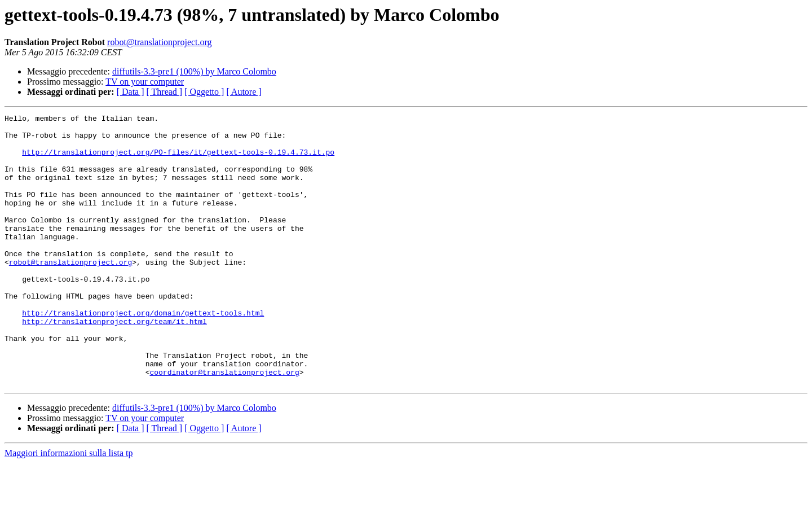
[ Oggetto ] (204, 92)
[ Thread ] (165, 92)
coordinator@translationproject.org (224, 424)
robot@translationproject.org (160, 42)
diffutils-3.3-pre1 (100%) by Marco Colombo (194, 71)
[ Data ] (131, 92)
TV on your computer (145, 82)
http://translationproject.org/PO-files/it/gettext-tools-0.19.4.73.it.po (178, 160)
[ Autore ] (244, 92)
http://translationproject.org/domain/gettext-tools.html (143, 353)
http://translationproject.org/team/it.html (114, 363)
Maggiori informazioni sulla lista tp (69, 507)
